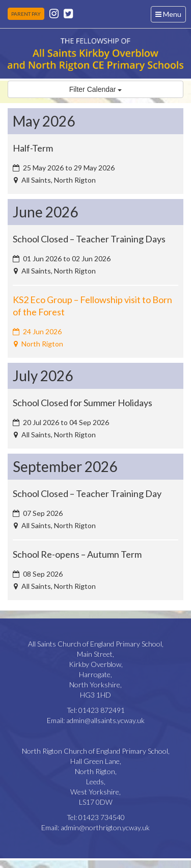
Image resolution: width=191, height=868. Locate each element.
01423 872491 (102, 710)
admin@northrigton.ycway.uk (105, 827)
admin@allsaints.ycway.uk (105, 720)
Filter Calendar (96, 89)
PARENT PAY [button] (26, 14)
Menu (170, 16)
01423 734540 (102, 817)
